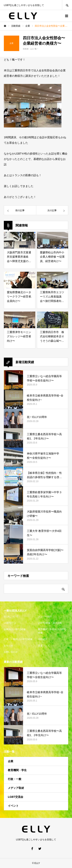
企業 (11, 761)
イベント (13, 806)
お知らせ (8, 646)
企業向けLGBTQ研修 (15, 629)
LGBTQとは (10, 623)
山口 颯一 (34, 49)
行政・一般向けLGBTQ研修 (18, 639)
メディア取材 (16, 788)
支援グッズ (44, 646)
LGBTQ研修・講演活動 (50, 623)
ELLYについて (11, 617)
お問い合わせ (11, 652)
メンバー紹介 (45, 617)
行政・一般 (15, 779)
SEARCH (67, 5)
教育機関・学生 (17, 770)
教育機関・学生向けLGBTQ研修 (52, 631)
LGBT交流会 (16, 797)
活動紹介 (43, 639)
